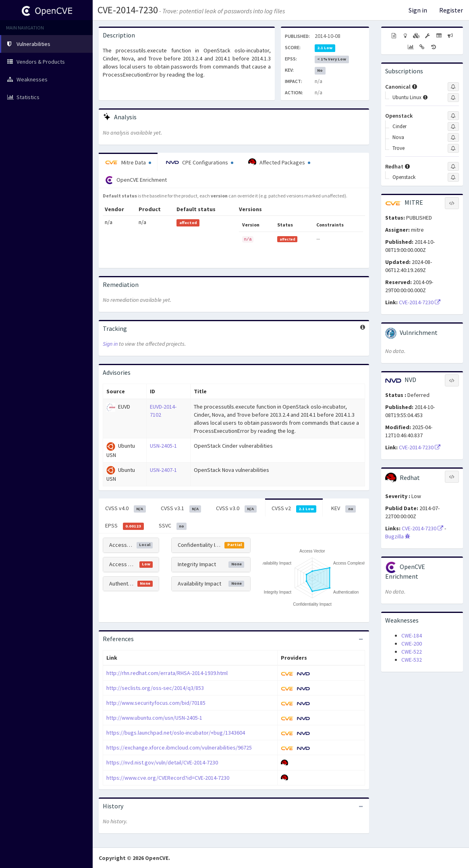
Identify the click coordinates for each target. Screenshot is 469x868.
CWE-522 (412, 652)
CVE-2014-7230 (128, 10)
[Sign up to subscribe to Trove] (453, 148)
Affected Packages (279, 162)
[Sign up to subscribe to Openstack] (453, 116)
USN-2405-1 (163, 446)
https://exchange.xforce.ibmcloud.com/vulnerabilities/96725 (179, 748)
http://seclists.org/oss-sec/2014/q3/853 (155, 688)
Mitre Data (128, 162)
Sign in (418, 10)
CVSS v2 (294, 509)
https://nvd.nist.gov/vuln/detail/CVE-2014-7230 (162, 762)
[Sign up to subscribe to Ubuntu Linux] (453, 98)
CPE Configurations (200, 162)
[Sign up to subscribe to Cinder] (453, 127)
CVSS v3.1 (181, 509)
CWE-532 (412, 660)
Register (451, 10)
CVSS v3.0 (236, 509)
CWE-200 (412, 644)
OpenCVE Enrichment (136, 180)
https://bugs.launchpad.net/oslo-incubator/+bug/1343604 (176, 733)
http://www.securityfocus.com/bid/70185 (156, 703)
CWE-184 (412, 635)
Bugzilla (398, 536)
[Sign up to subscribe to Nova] (453, 137)
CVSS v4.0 (126, 509)
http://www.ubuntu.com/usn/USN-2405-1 (154, 718)
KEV (343, 509)
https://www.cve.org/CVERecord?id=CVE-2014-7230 (168, 778)
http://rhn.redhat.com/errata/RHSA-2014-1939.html (167, 673)
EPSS (125, 526)
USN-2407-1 (163, 470)
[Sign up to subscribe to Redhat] (453, 166)
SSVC (173, 526)
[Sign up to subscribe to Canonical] (453, 87)
